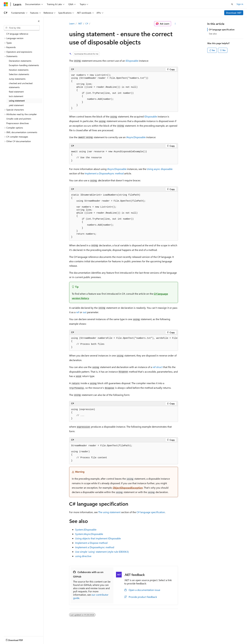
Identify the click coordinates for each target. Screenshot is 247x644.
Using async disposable (160, 169)
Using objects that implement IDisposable (98, 538)
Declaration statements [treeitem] (20, 61)
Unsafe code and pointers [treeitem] (19, 119)
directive (83, 556)
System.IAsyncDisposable (89, 534)
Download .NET (234, 13)
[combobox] (22, 28)
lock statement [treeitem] (16, 96)
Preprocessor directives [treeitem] (18, 123)
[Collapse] (39, 21)
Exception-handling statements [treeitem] (24, 65)
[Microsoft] (6, 4)
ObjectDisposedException (128, 488)
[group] (124, 343)
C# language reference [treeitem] (17, 34)
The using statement (109, 512)
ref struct (158, 367)
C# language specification (151, 512)
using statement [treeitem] (17, 101)
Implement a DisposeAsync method (104, 173)
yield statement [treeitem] (16, 105)
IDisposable (132, 61)
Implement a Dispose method (91, 543)
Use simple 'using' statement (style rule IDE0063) (102, 552)
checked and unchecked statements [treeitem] (21, 85)
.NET (80, 23)
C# (87, 23)
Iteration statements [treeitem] (19, 70)
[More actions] (175, 24)
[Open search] (232, 4)
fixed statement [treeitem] (16, 92)
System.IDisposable (86, 529)
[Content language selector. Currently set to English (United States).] (18, 639)
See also (213, 34)
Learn (72, 23)
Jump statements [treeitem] (17, 79)
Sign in (240, 4)
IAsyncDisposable (136, 137)
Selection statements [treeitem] (19, 74)
